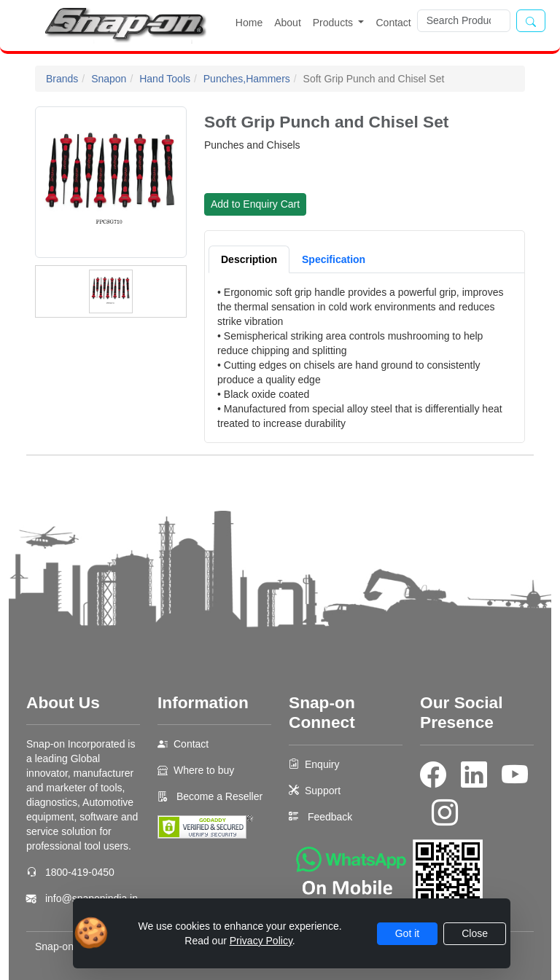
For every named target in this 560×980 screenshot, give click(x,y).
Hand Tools (165, 79)
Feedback (330, 817)
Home (249, 23)
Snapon (109, 79)
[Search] (464, 21)
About (288, 23)
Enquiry (322, 764)
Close (475, 933)
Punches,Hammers (247, 79)
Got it (407, 933)
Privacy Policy (261, 941)
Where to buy (204, 770)
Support (323, 791)
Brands (62, 79)
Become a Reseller (218, 796)
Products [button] (334, 23)
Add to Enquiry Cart (255, 204)
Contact (393, 23)
